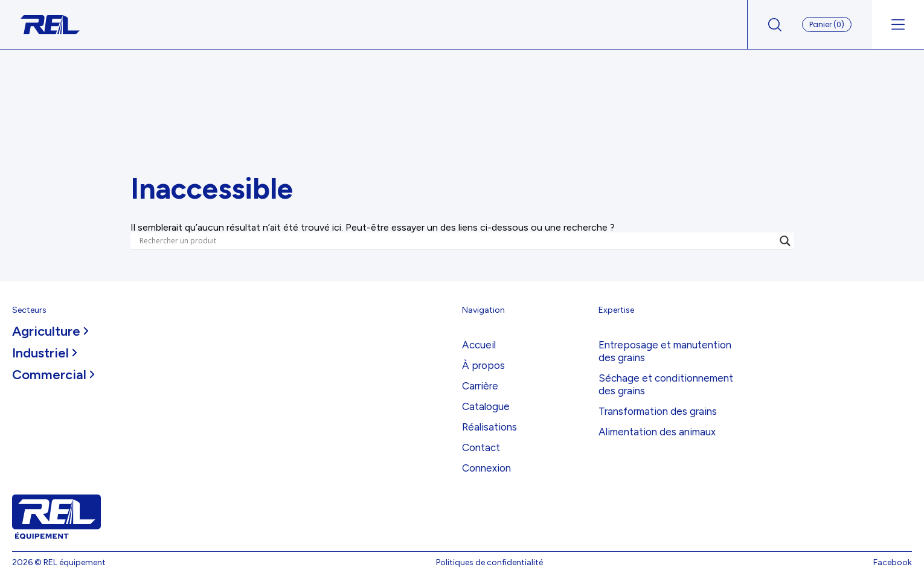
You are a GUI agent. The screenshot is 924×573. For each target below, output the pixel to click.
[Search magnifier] (785, 241)
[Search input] (457, 241)
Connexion (486, 468)
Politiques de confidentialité (489, 562)
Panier (827, 24)
